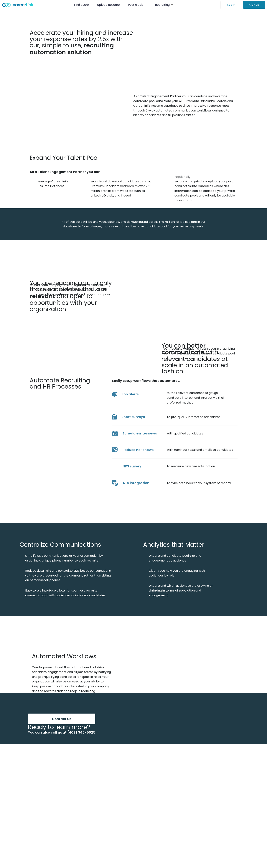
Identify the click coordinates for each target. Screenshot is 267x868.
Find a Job (82, 5)
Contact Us (62, 719)
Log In (231, 5)
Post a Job (136, 5)
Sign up (254, 5)
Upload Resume (108, 5)
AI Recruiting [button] (162, 5)
